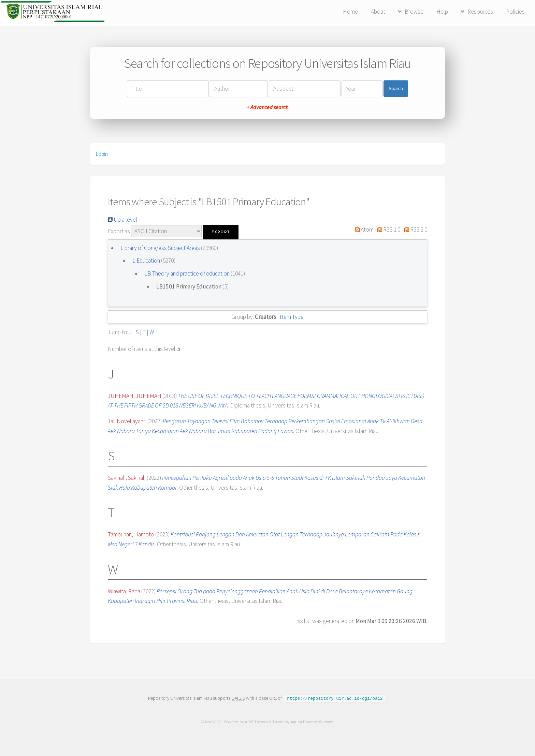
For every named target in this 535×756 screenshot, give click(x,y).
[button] (221, 232)
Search (396, 88)
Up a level (122, 220)
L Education (147, 261)
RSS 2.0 (414, 229)
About (378, 12)
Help (442, 12)
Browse (414, 12)
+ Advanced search (267, 107)
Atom (363, 229)
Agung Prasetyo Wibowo (312, 721)
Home (350, 12)
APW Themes (256, 721)
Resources (480, 12)
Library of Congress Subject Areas (161, 248)
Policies (515, 12)
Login (102, 154)
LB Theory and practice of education (187, 273)
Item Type (292, 317)
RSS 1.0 (388, 229)
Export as (119, 231)
